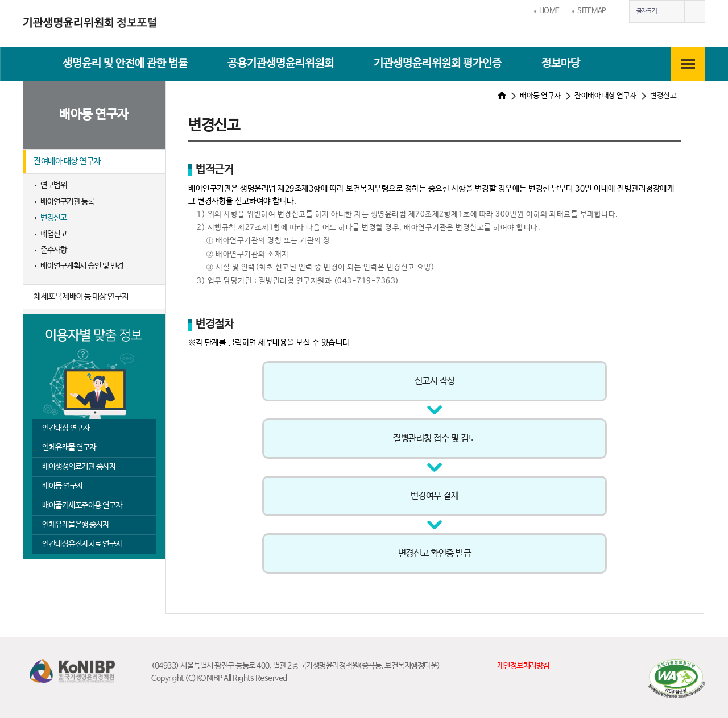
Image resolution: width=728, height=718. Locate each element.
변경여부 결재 (435, 496)
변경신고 (53, 218)
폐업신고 (53, 234)
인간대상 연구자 (66, 428)
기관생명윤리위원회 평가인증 (438, 64)
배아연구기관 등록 (67, 202)
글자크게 (674, 11)
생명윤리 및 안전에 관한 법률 (125, 64)
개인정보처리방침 (523, 666)
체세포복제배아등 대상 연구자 (81, 296)
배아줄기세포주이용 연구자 (82, 505)
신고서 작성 (435, 381)
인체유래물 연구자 (69, 447)
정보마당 (561, 64)
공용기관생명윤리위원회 (281, 64)
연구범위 (53, 185)
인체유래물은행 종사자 (76, 525)
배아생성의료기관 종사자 (79, 467)
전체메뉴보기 (688, 64)
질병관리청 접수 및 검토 (435, 439)
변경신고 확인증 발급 (435, 553)
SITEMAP (592, 11)
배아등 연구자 (63, 486)
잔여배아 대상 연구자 (67, 161)
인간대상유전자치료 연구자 (82, 544)
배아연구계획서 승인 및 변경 (82, 266)
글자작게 (694, 11)
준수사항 (53, 250)
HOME (549, 11)
